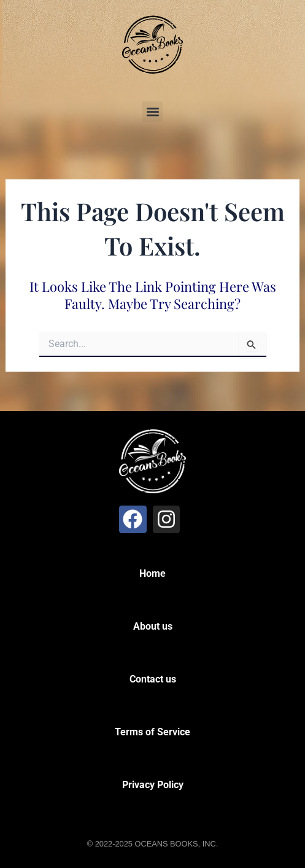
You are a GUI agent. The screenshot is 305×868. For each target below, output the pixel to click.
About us (153, 626)
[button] (152, 111)
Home (152, 573)
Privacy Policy (153, 785)
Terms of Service (152, 732)
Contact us (153, 679)
